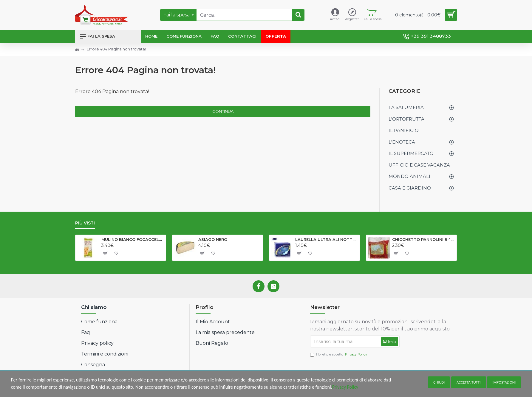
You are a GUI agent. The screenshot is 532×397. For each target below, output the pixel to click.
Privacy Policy (345, 387)
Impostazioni (504, 382)
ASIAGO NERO (213, 239)
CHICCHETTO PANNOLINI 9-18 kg (423, 239)
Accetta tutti (469, 382)
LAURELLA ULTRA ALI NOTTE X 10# (326, 239)
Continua (223, 111)
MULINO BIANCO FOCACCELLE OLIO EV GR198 (133, 239)
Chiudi (439, 382)
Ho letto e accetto (339, 354)
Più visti (85, 223)
